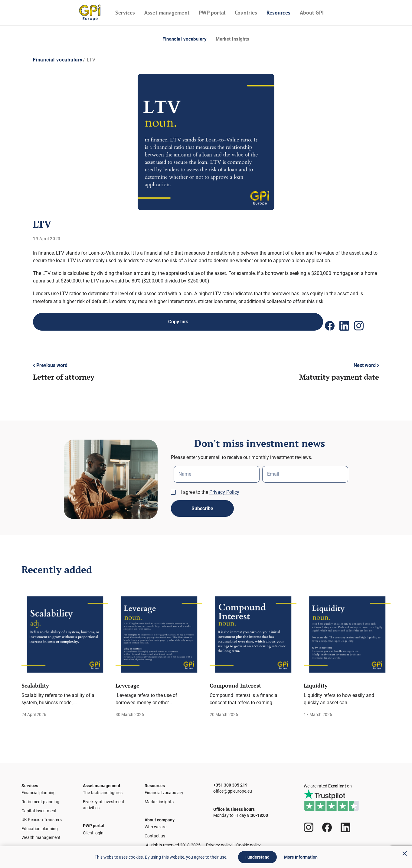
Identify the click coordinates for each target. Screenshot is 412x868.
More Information (301, 857)
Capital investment (39, 808)
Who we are (155, 829)
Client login (93, 835)
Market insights (237, 39)
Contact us (155, 838)
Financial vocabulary (181, 39)
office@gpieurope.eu (233, 788)
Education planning (40, 826)
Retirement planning (40, 799)
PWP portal (212, 13)
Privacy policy (219, 845)
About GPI (315, 13)
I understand (257, 857)
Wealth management (41, 834)
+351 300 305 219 (230, 777)
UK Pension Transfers (42, 817)
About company (160, 817)
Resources (281, 13)
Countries (247, 13)
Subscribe (202, 503)
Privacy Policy (224, 485)
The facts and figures (103, 790)
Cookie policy (249, 845)
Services (122, 13)
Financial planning (39, 790)
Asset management (165, 13)
